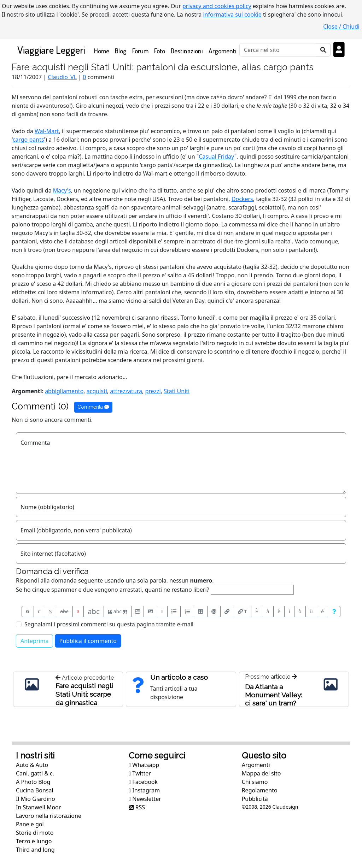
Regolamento (260, 790)
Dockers (242, 199)
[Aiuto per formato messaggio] (334, 612)
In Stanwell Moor (38, 807)
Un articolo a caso (179, 677)
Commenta (93, 407)
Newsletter (145, 799)
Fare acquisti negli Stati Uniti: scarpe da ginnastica (84, 694)
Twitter (140, 773)
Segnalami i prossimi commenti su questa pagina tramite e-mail (109, 624)
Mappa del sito (261, 773)
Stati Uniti (177, 391)
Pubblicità (255, 799)
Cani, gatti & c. (35, 773)
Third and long (35, 850)
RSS (137, 807)
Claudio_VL (62, 77)
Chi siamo (255, 782)
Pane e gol (30, 824)
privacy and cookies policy (217, 6)
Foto (160, 51)
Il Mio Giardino (36, 799)
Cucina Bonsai (35, 790)
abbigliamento (64, 391)
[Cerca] (278, 50)
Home (103, 50)
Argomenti (223, 51)
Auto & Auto (32, 765)
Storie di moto (35, 833)
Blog (121, 51)
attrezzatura (126, 391)
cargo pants (28, 140)
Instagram (144, 790)
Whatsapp (144, 765)
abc (64, 611)
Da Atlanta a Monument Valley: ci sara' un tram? (273, 695)
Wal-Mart (47, 131)
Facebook (143, 782)
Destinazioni (187, 51)
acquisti (97, 391)
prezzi (153, 391)
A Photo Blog (33, 782)
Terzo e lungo (34, 841)
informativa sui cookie (232, 14)
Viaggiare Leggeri (51, 50)
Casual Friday (217, 157)
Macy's (62, 190)
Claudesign (285, 807)
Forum (140, 51)
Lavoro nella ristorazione (49, 816)
